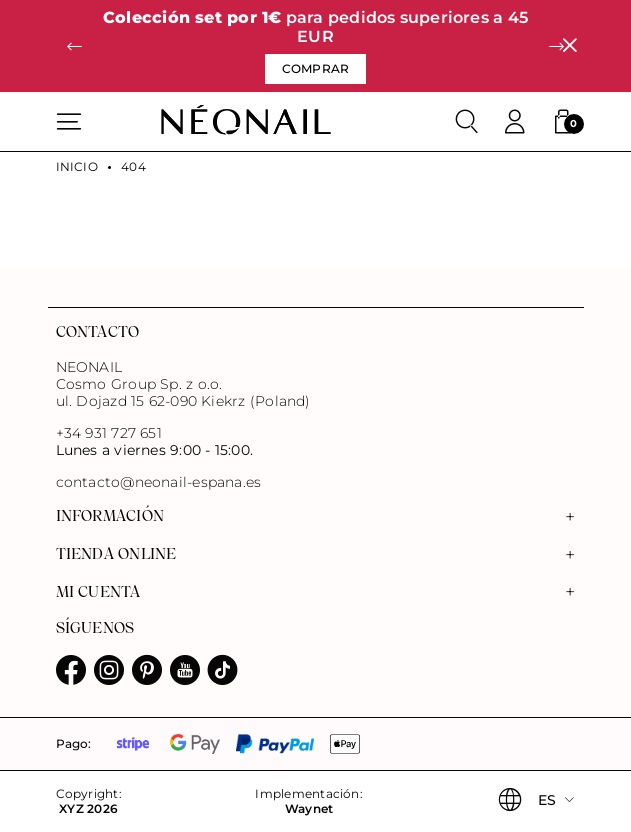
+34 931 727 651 (109, 433)
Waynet (309, 809)
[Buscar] (467, 122)
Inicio (77, 167)
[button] (75, 46)
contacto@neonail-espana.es (159, 482)
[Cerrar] (569, 46)
